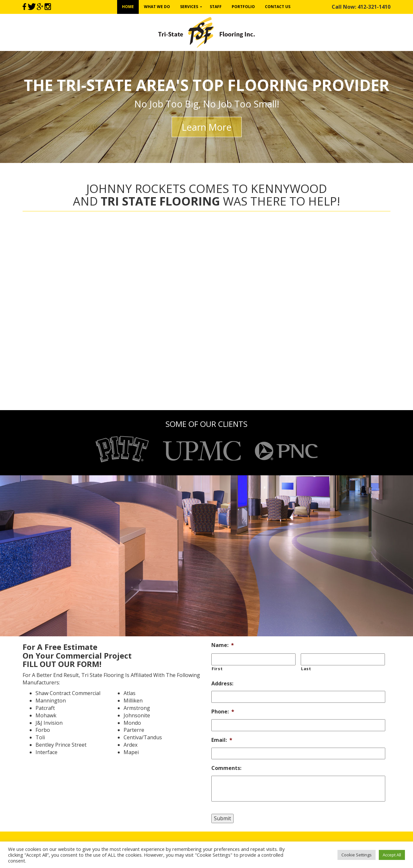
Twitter (31, 7)
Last (306, 669)
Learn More (207, 127)
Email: (222, 740)
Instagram (48, 7)
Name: (223, 645)
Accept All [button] (392, 855)
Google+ (40, 7)
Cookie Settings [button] (357, 855)
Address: (222, 684)
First (217, 669)
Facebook (24, 7)
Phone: (223, 712)
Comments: (226, 768)
